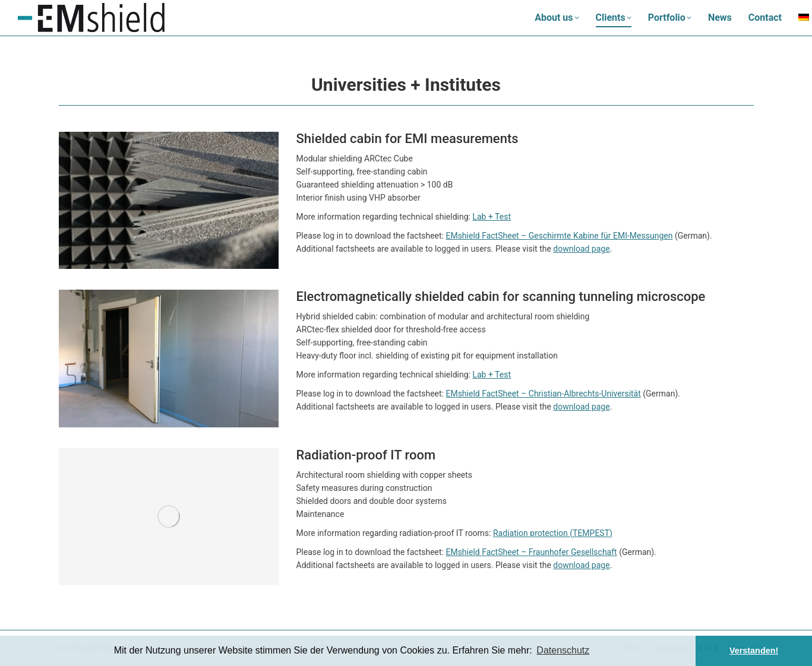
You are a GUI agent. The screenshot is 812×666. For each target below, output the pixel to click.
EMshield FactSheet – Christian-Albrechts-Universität (543, 394)
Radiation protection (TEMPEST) (553, 533)
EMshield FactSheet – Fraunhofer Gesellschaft (531, 552)
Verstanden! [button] (754, 651)
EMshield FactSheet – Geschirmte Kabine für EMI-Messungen (559, 236)
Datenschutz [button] (563, 650)
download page (581, 249)
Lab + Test (492, 217)
